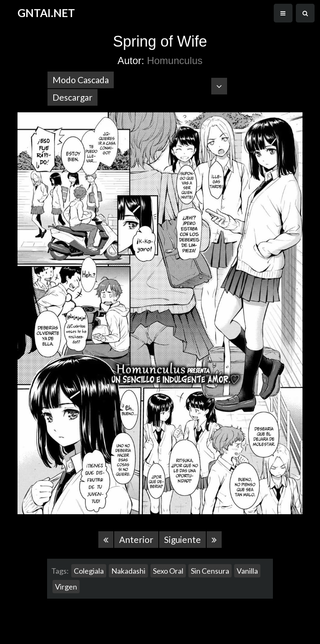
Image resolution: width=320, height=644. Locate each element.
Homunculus (175, 61)
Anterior (136, 539)
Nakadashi (128, 571)
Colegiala (89, 571)
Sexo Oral (168, 571)
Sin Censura (210, 571)
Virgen (66, 587)
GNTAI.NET (46, 13)
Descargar (72, 97)
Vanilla (247, 571)
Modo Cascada (81, 80)
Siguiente (182, 539)
